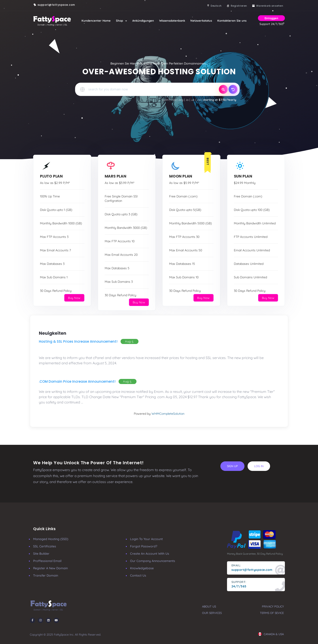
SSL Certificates (45, 546)
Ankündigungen (143, 21)
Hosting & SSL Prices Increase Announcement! (78, 341)
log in (259, 466)
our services (212, 613)
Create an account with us (150, 554)
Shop (121, 21)
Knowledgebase (142, 568)
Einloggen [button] (271, 18)
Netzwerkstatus (201, 21)
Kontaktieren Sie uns (232, 21)
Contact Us (138, 575)
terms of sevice (272, 613)
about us (209, 606)
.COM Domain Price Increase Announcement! (77, 381)
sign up (232, 466)
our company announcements (153, 561)
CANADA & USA (271, 634)
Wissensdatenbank (172, 21)
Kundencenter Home (96, 21)
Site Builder (41, 554)
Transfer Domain (46, 575)
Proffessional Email (47, 561)
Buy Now (74, 298)
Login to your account (146, 539)
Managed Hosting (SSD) (51, 539)
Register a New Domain (50, 568)
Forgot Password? (144, 546)
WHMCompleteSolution (168, 414)
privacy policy (273, 606)
